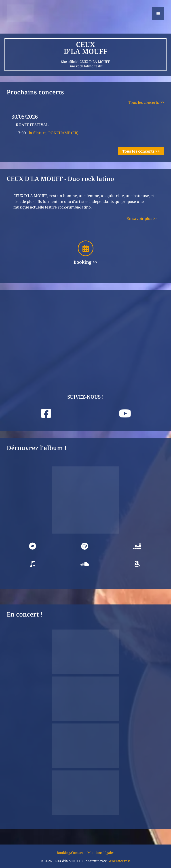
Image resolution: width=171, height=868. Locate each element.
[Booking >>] (86, 248)
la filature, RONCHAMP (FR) (54, 133)
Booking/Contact (70, 853)
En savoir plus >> (142, 218)
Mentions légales (101, 853)
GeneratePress (119, 861)
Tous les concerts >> (146, 102)
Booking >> (85, 262)
